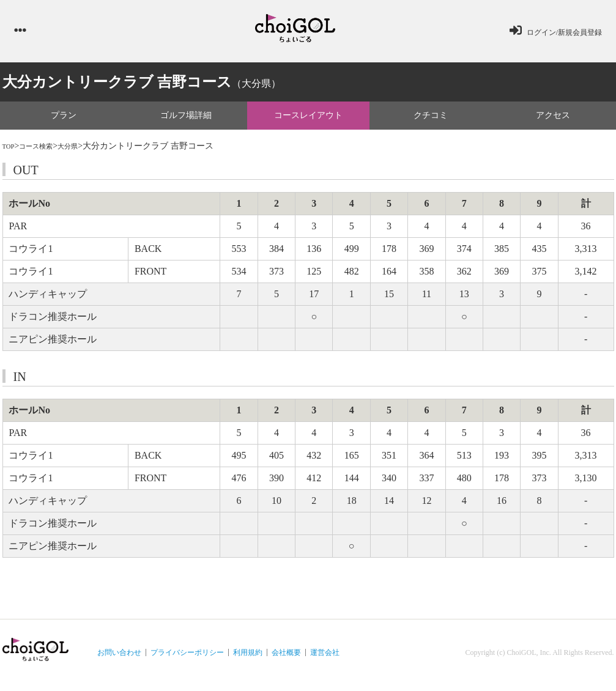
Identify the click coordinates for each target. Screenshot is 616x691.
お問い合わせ (119, 658)
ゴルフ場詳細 (186, 120)
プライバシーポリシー (187, 658)
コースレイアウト (308, 120)
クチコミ (431, 120)
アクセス (553, 120)
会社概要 (286, 658)
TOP (10, 151)
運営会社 (325, 658)
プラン (64, 120)
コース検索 (45, 151)
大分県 (84, 151)
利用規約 (248, 658)
